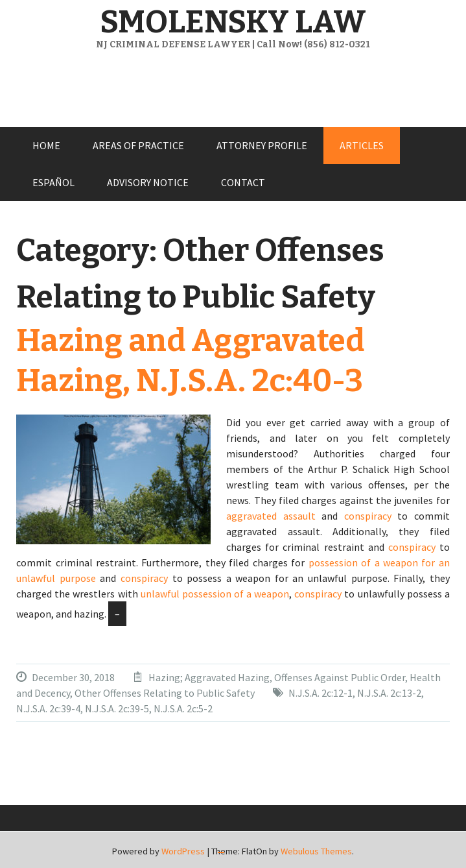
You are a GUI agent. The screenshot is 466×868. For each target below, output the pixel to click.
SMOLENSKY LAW (233, 22)
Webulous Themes (316, 851)
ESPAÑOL (53, 182)
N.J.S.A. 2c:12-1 (320, 693)
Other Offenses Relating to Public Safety (165, 693)
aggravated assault (271, 516)
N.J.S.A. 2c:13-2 (389, 693)
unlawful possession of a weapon (215, 594)
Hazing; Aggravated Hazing (209, 677)
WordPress (183, 851)
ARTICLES (362, 145)
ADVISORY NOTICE (148, 182)
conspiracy (368, 516)
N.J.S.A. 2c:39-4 (48, 708)
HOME (46, 145)
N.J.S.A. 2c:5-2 (183, 708)
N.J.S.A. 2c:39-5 (117, 708)
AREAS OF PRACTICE (138, 145)
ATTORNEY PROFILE (262, 145)
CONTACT (243, 182)
